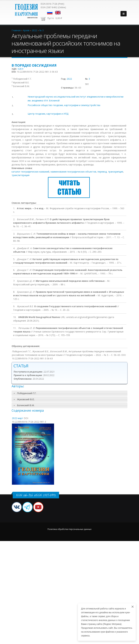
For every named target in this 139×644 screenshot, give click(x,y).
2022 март (18, 418)
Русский (50, 13)
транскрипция (116, 172)
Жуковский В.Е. (26, 399)
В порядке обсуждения (34, 65)
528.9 (21, 69)
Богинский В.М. (26, 405)
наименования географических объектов (73, 172)
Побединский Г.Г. (27, 393)
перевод (102, 172)
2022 (69, 79)
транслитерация (21, 175)
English (58, 13)
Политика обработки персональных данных (69, 529)
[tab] (69, 393)
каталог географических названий (30, 172)
